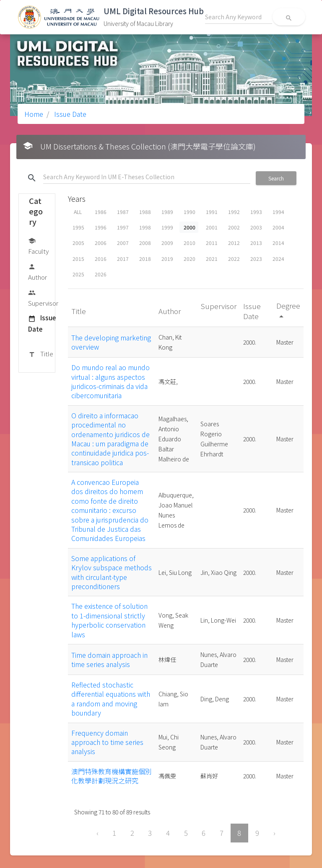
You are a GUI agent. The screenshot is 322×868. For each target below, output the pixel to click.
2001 (212, 227)
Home (34, 114)
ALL (78, 212)
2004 (278, 227)
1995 (78, 227)
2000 (190, 227)
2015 (78, 259)
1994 (278, 212)
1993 (256, 212)
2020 (190, 259)
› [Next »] (274, 833)
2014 (278, 243)
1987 (123, 212)
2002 (234, 227)
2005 (78, 243)
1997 (123, 227)
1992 (234, 212)
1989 (167, 212)
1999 (167, 227)
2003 (256, 227)
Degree (288, 310)
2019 (167, 259)
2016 (101, 259)
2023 (256, 259)
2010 (190, 243)
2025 (78, 274)
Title (41, 354)
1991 (212, 212)
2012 (234, 243)
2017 (123, 259)
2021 (212, 259)
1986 (101, 212)
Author (38, 272)
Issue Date (69, 114)
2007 (123, 243)
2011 (212, 243)
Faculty (38, 246)
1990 (190, 212)
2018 (145, 259)
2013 (256, 243)
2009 (167, 243)
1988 (145, 212)
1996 (101, 227)
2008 (145, 243)
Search (276, 178)
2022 (234, 259)
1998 (145, 227)
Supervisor (43, 297)
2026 (101, 274)
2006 (101, 243)
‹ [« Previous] (97, 833)
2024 (278, 259)
